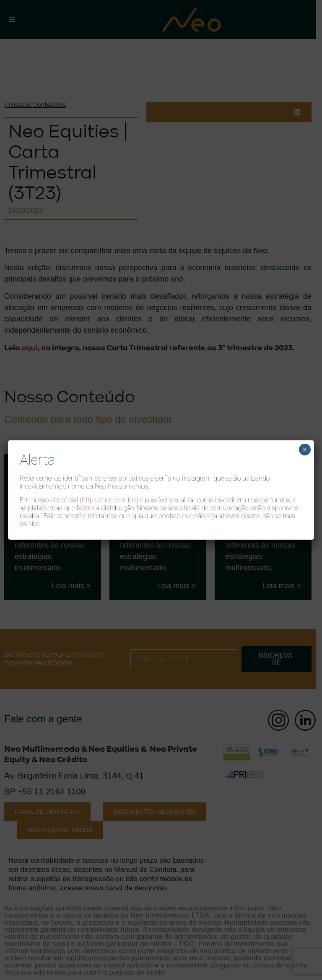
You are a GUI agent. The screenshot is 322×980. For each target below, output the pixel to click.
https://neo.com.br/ (109, 500)
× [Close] (305, 450)
